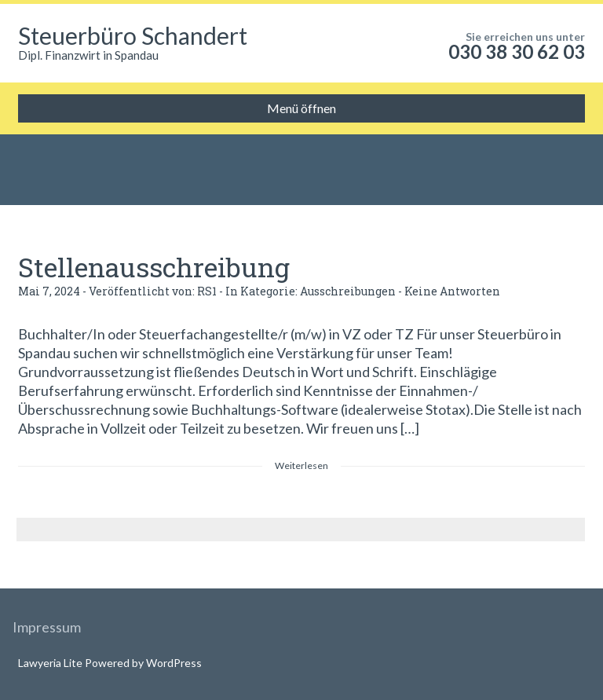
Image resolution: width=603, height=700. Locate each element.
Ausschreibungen (348, 291)
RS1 (207, 291)
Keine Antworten (452, 291)
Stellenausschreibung (154, 267)
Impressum (47, 627)
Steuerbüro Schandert (133, 35)
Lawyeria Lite (51, 663)
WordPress (173, 663)
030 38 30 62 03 (517, 51)
